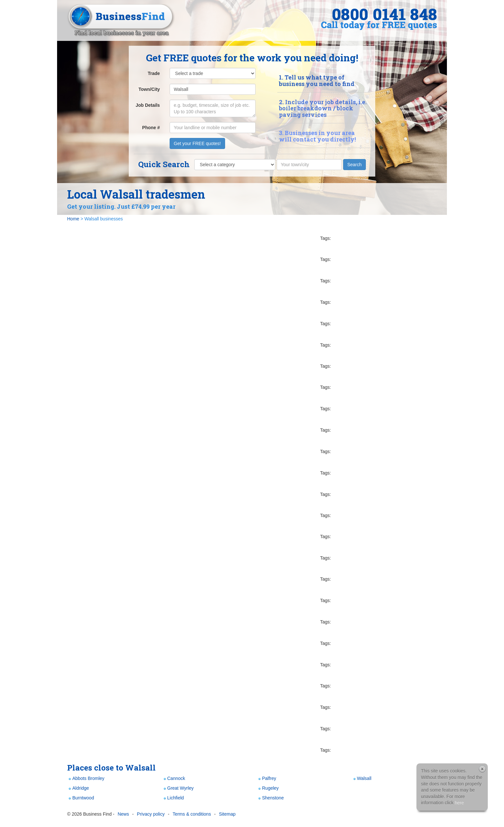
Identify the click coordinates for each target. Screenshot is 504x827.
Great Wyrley (178, 788)
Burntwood (81, 798)
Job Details (148, 105)
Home (73, 219)
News (123, 814)
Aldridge (78, 788)
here (459, 803)
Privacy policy (151, 814)
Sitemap (227, 814)
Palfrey (267, 778)
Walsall (362, 778)
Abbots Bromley (86, 778)
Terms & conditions (192, 814)
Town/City (149, 89)
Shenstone (270, 798)
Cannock (174, 778)
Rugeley (268, 788)
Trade (154, 73)
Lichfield (173, 798)
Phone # (151, 128)
